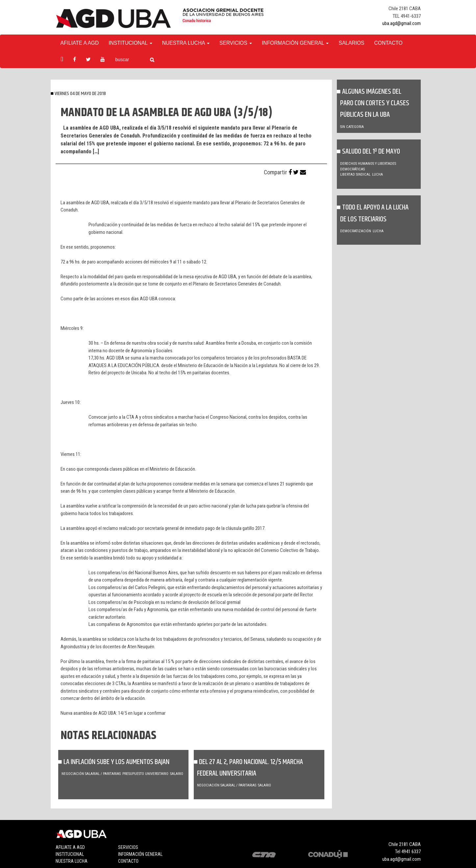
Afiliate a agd (80, 43)
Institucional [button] (130, 43)
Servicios (128, 847)
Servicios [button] (236, 43)
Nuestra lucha (72, 861)
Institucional (70, 854)
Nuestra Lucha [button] (186, 43)
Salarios (351, 43)
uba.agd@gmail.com (401, 23)
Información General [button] (295, 43)
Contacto (388, 43)
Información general (140, 854)
